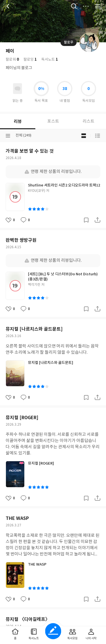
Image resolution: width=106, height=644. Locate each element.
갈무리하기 (86, 220)
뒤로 (8, 6)
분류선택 (8, 136)
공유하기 (98, 220)
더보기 (86, 6)
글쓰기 (53, 631)
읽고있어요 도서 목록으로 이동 (18, 89)
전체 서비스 (98, 6)
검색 (74, 6)
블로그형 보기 (84, 136)
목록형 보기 (98, 136)
